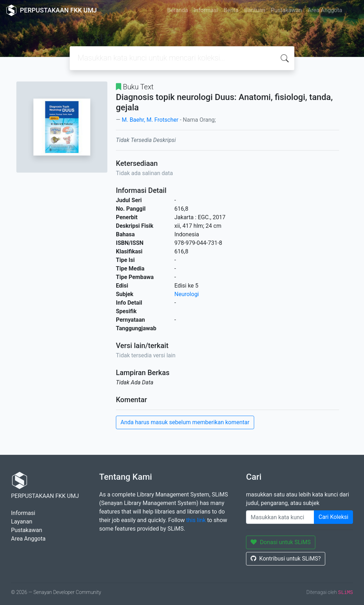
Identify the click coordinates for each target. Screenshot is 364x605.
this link (196, 520)
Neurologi (187, 294)
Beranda (178, 10)
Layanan (22, 522)
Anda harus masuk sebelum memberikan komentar (185, 422)
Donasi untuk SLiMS (281, 542)
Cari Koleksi (333, 517)
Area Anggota (325, 10)
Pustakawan (286, 10)
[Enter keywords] (280, 517)
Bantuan (255, 10)
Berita (231, 10)
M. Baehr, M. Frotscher (150, 120)
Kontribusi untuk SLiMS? (286, 559)
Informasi (206, 10)
